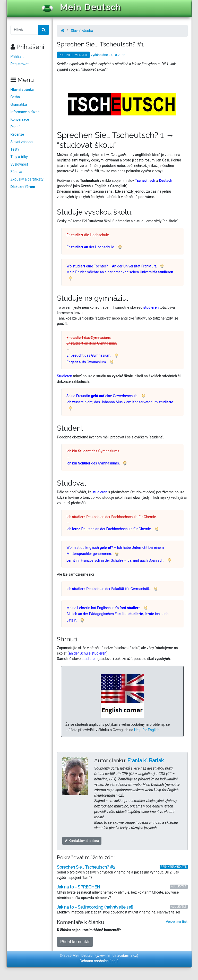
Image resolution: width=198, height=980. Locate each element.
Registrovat (20, 64)
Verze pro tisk (177, 922)
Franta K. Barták (146, 761)
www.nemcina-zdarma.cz (117, 956)
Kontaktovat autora (82, 841)
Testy (15, 149)
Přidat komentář (75, 942)
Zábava (16, 172)
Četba (15, 97)
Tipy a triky (19, 157)
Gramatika (19, 104)
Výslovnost (19, 164)
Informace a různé (25, 112)
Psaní (15, 127)
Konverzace (20, 119)
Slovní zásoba (22, 142)
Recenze (17, 134)
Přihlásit (17, 56)
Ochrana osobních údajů (99, 961)
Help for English (147, 730)
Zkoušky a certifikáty (27, 179)
